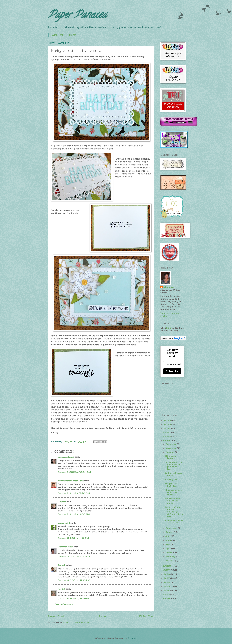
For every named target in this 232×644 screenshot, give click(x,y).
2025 (167, 424)
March (169, 553)
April (168, 548)
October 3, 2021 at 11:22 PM (74, 580)
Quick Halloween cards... (174, 474)
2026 (167, 420)
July (168, 536)
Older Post (147, 616)
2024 (167, 428)
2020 (168, 566)
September (172, 528)
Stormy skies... (173, 479)
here (169, 328)
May (168, 544)
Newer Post (56, 616)
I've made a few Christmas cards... (173, 501)
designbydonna (66, 457)
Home (73, 35)
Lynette (62, 502)
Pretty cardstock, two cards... (174, 522)
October (170, 452)
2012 (167, 599)
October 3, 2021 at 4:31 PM (73, 538)
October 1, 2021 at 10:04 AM (74, 472)
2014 (167, 590)
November (171, 448)
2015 (167, 586)
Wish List (57, 35)
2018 (167, 574)
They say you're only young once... (173, 492)
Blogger (132, 638)
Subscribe (172, 371)
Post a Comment (64, 604)
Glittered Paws (65, 547)
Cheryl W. (168, 287)
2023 (167, 433)
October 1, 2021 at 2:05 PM (74, 514)
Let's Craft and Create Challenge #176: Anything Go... (174, 512)
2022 (167, 437)
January (170, 561)
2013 (167, 595)
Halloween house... (170, 457)
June (169, 540)
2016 (167, 582)
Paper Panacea (77, 16)
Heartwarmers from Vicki (71, 481)
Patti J (61, 589)
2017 (167, 578)
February (171, 557)
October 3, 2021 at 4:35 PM (74, 556)
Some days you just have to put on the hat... (173, 466)
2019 (167, 570)
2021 (167, 441)
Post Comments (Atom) (76, 622)
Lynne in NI (64, 523)
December (171, 444)
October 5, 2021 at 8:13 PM (73, 599)
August (170, 532)
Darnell (61, 565)
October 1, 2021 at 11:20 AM (74, 493)
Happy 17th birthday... (171, 485)
